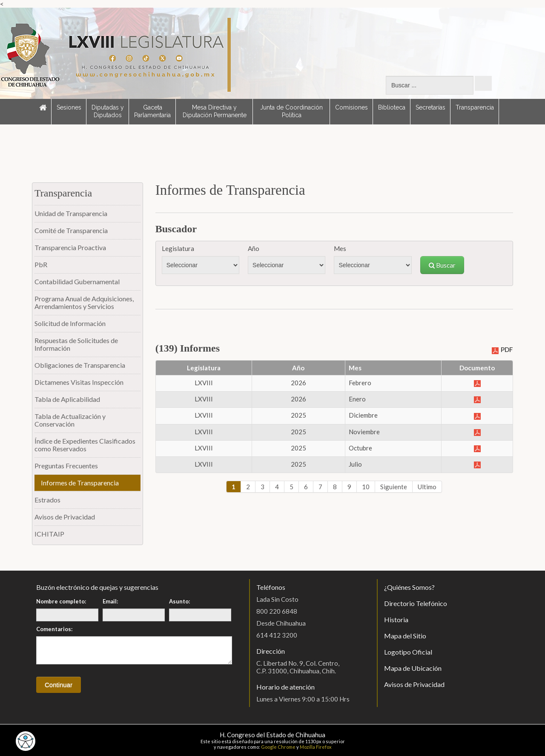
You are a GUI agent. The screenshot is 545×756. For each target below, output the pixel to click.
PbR (41, 264)
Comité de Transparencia (71, 230)
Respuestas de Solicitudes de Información (76, 344)
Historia (396, 619)
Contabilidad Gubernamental (77, 281)
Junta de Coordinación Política (291, 111)
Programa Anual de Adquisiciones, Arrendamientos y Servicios (84, 302)
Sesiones (69, 107)
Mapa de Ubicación (413, 668)
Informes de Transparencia (80, 483)
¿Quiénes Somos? (409, 587)
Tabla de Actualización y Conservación (70, 420)
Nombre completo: (61, 601)
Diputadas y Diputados (108, 111)
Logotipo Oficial (408, 652)
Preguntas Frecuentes (66, 466)
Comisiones (351, 107)
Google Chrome (278, 747)
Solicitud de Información (70, 323)
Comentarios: (54, 629)
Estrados (47, 500)
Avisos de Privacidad (65, 517)
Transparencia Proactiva (70, 247)
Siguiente (394, 487)
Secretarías (430, 107)
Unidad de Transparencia (71, 213)
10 (366, 487)
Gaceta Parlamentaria (152, 111)
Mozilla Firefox (316, 747)
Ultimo (427, 487)
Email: (110, 601)
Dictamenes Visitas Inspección (79, 382)
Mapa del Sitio (405, 636)
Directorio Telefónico (416, 603)
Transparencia (475, 107)
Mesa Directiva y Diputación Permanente (215, 111)
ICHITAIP (49, 534)
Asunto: (179, 601)
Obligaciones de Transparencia (80, 365)
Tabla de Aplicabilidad (67, 399)
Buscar (442, 265)
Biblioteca (392, 107)
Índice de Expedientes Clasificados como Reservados (85, 445)
